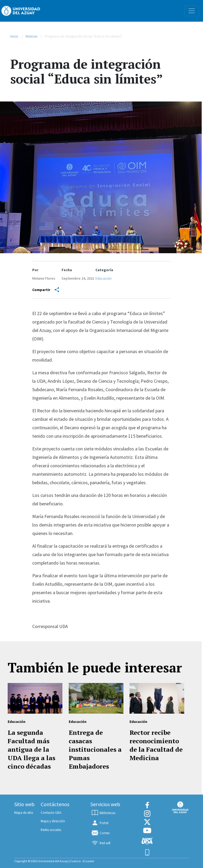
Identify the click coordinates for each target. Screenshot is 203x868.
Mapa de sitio (24, 812)
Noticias (31, 36)
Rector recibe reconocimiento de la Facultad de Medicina (156, 745)
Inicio (14, 36)
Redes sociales (51, 830)
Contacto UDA (51, 812)
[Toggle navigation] (192, 11)
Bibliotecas (103, 813)
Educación (103, 278)
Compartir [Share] (46, 290)
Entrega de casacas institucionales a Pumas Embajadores (95, 749)
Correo (100, 833)
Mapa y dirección (53, 821)
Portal (100, 823)
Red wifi (101, 843)
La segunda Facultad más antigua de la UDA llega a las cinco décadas (31, 749)
